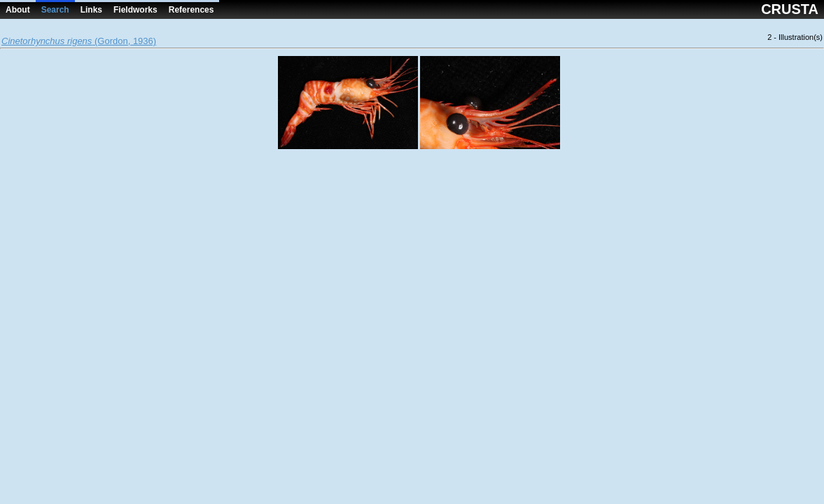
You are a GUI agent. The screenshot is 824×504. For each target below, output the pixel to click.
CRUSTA (790, 9)
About (18, 10)
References (191, 10)
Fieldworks (135, 10)
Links (91, 10)
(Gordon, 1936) (79, 41)
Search (55, 10)
